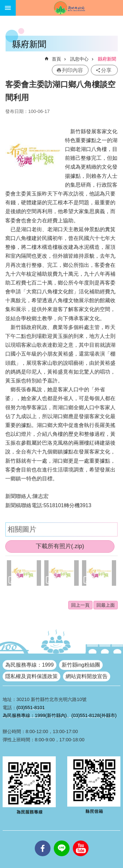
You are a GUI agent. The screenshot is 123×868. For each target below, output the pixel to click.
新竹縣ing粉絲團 (81, 665)
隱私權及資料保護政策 (31, 676)
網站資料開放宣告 (87, 676)
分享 (106, 70)
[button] (24, 573)
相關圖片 (22, 529)
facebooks (43, 840)
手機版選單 (8, 8)
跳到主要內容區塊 (3, 3)
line (62, 840)
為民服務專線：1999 (30, 665)
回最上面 (106, 605)
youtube (81, 840)
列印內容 (72, 70)
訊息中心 (79, 59)
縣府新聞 (107, 59)
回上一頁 (80, 605)
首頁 (56, 59)
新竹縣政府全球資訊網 (69, 8)
